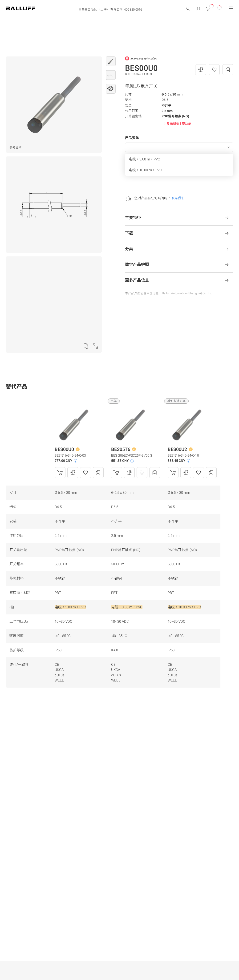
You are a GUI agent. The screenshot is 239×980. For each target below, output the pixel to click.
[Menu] (231, 8)
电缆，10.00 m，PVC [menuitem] (145, 170)
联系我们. (178, 198)
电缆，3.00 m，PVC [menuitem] (144, 159)
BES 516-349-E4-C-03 (70, 455)
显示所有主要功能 (176, 124)
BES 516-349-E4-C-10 (183, 455)
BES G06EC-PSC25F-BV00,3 (132, 455)
